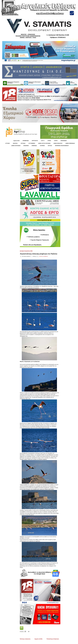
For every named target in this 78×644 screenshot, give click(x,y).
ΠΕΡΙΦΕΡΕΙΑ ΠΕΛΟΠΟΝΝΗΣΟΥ (62, 146)
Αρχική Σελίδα (16, 141)
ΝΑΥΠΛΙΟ (50, 146)
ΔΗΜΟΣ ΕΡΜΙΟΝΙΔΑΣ (70, 143)
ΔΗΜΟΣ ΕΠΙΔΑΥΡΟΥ (58, 143)
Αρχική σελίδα (38, 639)
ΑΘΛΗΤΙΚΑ (15, 143)
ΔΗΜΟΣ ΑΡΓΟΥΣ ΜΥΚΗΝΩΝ (44, 143)
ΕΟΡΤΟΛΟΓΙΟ (35, 141)
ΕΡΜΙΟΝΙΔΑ (34, 146)
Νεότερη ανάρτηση (25, 639)
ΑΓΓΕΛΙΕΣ (8, 143)
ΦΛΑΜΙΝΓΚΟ (46, 256)
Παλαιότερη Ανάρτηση (53, 639)
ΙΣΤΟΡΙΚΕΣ (42, 146)
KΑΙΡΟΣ (56, 141)
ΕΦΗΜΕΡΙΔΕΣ (26, 141)
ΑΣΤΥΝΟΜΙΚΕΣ (32, 143)
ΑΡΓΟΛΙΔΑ (23, 143)
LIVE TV (43, 141)
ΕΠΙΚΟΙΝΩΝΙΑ (64, 141)
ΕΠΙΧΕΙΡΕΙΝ (26, 146)
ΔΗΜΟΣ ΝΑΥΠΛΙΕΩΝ (16, 146)
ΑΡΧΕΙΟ (49, 141)
